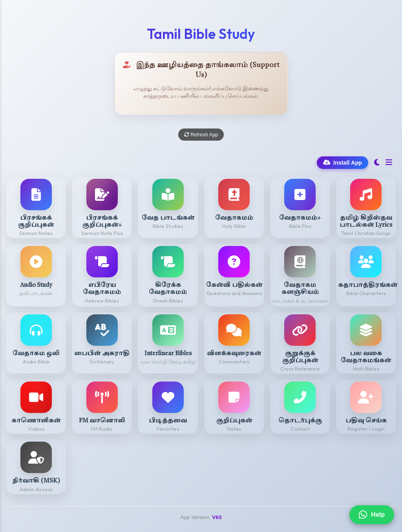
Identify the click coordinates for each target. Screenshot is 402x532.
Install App (343, 163)
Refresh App (201, 135)
